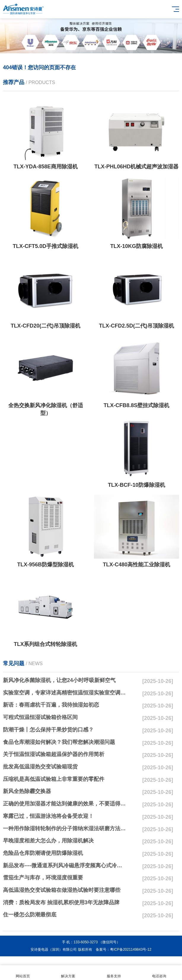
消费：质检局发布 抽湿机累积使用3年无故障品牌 (61, 902)
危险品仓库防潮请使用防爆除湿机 (43, 853)
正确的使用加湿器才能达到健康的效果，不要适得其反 (65, 804)
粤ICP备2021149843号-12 (131, 950)
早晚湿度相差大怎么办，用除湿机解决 (48, 841)
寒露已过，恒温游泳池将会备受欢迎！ (48, 816)
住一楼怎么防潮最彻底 (30, 915)
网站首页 (23, 973)
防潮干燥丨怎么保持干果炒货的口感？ (48, 730)
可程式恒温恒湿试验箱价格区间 (40, 717)
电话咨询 (159, 973)
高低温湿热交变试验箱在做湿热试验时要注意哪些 (62, 890)
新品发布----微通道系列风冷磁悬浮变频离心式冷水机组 (65, 865)
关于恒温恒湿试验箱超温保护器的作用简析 (54, 754)
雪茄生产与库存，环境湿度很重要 (43, 878)
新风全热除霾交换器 (27, 791)
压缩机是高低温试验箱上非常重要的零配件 (54, 779)
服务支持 (114, 973)
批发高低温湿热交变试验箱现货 (40, 767)
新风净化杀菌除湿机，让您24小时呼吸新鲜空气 (59, 680)
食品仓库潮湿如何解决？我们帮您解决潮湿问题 (59, 742)
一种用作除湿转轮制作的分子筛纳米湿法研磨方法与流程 (65, 829)
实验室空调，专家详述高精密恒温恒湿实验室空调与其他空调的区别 (65, 693)
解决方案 (68, 973)
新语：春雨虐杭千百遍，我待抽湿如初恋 (51, 705)
